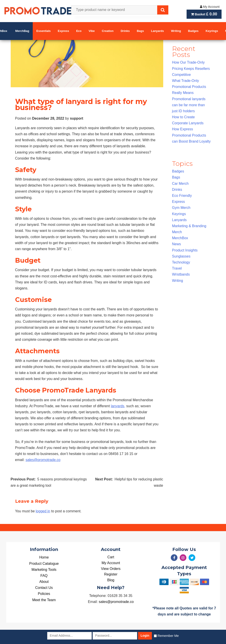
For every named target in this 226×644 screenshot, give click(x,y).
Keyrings (179, 214)
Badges (178, 171)
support (77, 118)
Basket (204, 14)
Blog (111, 580)
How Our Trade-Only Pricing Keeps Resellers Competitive (191, 68)
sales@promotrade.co (43, 460)
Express (179, 202)
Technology (181, 262)
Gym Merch (181, 208)
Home (44, 557)
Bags (176, 177)
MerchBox (180, 238)
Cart (111, 557)
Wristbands (181, 274)
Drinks (177, 190)
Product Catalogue (44, 564)
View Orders (111, 569)
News (177, 244)
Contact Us (44, 588)
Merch (177, 232)
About (44, 582)
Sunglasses (181, 256)
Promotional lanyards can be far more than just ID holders (189, 105)
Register (111, 574)
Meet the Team (44, 600)
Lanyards (179, 220)
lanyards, (118, 406)
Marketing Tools (44, 570)
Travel (177, 268)
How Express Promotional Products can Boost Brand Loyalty (191, 135)
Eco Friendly (182, 196)
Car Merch (180, 184)
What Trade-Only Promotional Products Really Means (189, 87)
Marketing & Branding (189, 226)
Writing (178, 281)
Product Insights (185, 250)
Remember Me (168, 636)
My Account (210, 7)
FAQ (44, 576)
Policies (44, 594)
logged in (43, 511)
